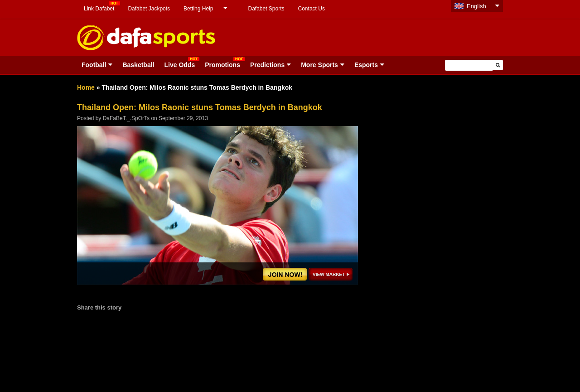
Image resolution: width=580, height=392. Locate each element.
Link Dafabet (99, 9)
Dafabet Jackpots (149, 9)
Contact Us (312, 9)
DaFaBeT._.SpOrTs (126, 118)
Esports (366, 65)
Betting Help (198, 9)
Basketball (138, 65)
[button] (498, 65)
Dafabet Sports (266, 9)
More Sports (319, 65)
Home (86, 87)
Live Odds (179, 65)
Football (94, 65)
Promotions (222, 65)
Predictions (267, 65)
